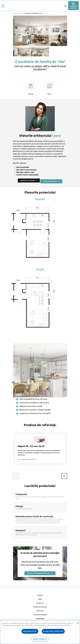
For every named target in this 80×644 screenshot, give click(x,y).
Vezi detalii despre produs (27, 460)
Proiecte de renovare (40, 607)
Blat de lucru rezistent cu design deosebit (35, 410)
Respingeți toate (30, 631)
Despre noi (40, 603)
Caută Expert (40, 619)
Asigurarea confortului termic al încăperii (35, 413)
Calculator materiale (74, 6)
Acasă (15, 13)
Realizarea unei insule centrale (31, 406)
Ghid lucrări (40, 611)
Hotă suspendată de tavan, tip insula (33, 399)
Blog (40, 599)
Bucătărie (21, 13)
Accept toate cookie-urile (53, 631)
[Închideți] (78, 623)
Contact (40, 595)
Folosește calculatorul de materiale (40, 573)
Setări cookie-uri (40, 639)
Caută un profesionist (51, 181)
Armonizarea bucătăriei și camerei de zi (34, 403)
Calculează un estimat (29, 180)
